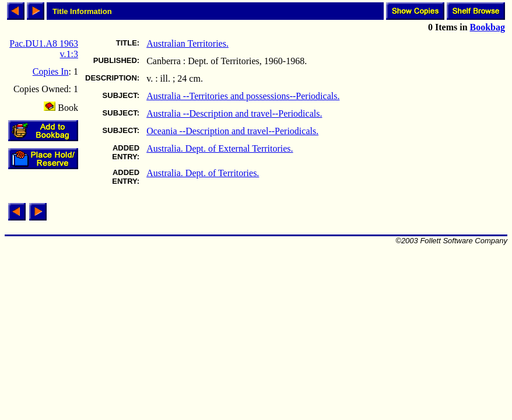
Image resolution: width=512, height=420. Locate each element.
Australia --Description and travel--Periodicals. (234, 113)
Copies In (51, 71)
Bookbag (488, 27)
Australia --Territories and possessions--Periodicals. (243, 96)
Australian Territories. (187, 43)
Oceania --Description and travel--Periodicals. (232, 131)
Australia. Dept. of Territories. (203, 173)
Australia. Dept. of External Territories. (220, 148)
